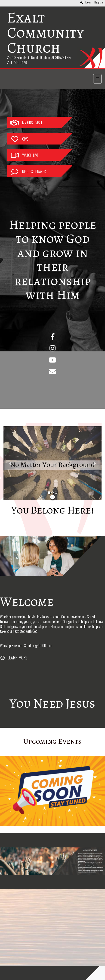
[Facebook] (53, 338)
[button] (11, 463)
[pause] (52, 497)
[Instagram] (52, 349)
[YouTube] (52, 361)
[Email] (52, 373)
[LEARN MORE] (14, 658)
